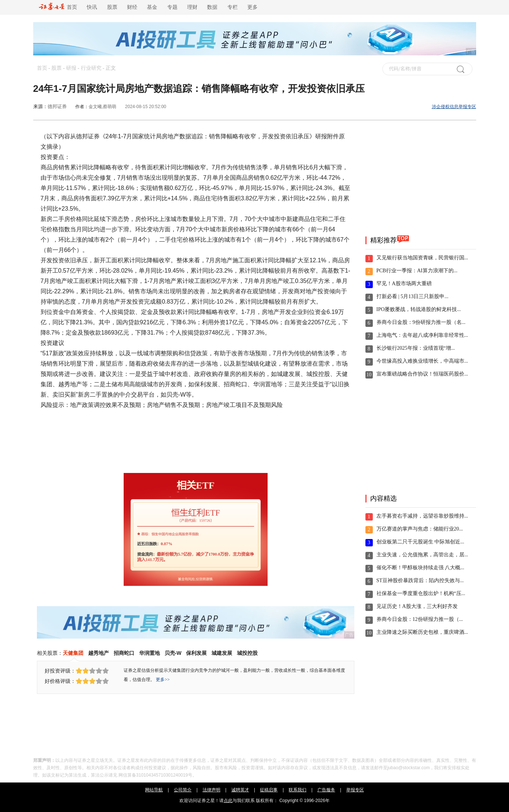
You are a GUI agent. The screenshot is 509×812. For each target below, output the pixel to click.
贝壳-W (173, 653)
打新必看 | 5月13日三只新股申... (412, 296)
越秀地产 (99, 653)
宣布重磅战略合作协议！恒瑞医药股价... (422, 374)
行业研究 (91, 68)
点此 (228, 801)
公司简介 (183, 790)
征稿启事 (269, 790)
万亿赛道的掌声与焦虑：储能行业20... (420, 529)
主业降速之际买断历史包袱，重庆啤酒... (422, 632)
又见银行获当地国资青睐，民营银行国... (422, 258)
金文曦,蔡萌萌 (102, 107)
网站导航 (154, 790)
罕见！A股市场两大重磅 (404, 284)
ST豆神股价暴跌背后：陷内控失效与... (420, 581)
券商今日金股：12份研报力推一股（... (420, 619)
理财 (192, 7)
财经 (132, 7)
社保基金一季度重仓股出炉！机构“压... (421, 593)
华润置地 (149, 653)
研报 (71, 68)
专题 (172, 7)
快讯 (92, 7)
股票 (112, 7)
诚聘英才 (240, 790)
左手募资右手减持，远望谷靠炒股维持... (422, 516)
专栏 (233, 7)
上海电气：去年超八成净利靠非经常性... (422, 335)
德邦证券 (57, 106)
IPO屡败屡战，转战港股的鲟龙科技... (419, 309)
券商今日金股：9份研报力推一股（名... (421, 322)
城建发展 (222, 653)
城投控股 (247, 653)
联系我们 (298, 790)
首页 (58, 7)
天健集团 (73, 653)
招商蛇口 (124, 653)
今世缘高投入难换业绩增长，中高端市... (422, 361)
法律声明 (211, 790)
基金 (152, 7)
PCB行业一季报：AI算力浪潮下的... (417, 271)
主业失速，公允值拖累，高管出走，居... (422, 555)
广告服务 (326, 790)
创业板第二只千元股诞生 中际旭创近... (420, 542)
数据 (212, 7)
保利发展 (196, 653)
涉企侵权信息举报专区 (454, 107)
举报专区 (355, 790)
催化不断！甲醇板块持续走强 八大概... (420, 568)
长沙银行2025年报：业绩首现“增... (416, 348)
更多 (252, 7)
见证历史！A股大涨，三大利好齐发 (417, 606)
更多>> (163, 680)
